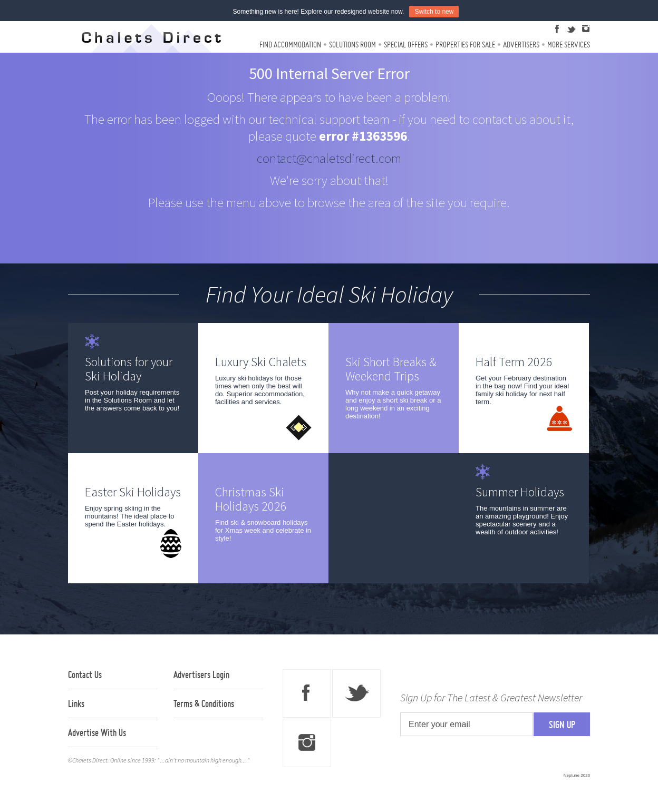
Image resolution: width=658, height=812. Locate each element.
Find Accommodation (290, 45)
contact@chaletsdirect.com (329, 158)
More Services (569, 45)
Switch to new (434, 12)
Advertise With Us (97, 732)
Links (76, 703)
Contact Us (85, 674)
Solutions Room (352, 45)
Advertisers (521, 45)
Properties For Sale (465, 45)
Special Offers (406, 45)
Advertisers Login (201, 674)
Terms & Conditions (204, 703)
